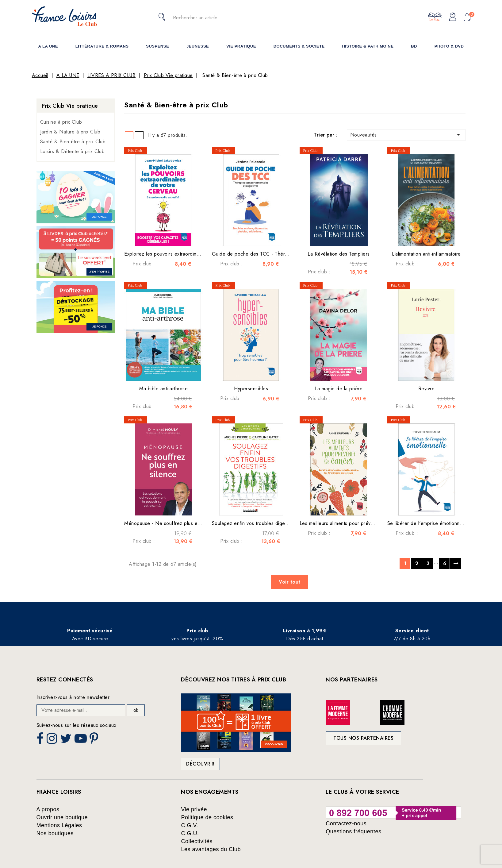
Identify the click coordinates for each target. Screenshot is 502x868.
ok (136, 710)
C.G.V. (189, 825)
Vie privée (194, 809)
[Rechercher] (288, 18)
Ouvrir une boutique (62, 817)
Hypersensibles (251, 389)
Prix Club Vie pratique (70, 106)
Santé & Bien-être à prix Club (73, 142)
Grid (129, 135)
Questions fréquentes (353, 831)
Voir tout (290, 582)
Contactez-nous (346, 824)
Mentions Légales (59, 825)
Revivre (427, 389)
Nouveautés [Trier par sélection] (406, 135)
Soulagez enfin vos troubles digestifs (253, 523)
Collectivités (197, 841)
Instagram (53, 740)
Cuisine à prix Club (61, 122)
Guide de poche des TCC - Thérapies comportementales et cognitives (290, 254)
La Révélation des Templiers (339, 254)
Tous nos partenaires (363, 738)
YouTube (81, 740)
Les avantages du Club (211, 849)
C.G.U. (190, 833)
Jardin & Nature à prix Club (70, 132)
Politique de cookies (207, 817)
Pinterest (95, 740)
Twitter (66, 740)
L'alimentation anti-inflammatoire (426, 254)
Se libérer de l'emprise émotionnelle (427, 523)
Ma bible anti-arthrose (163, 389)
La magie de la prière (339, 389)
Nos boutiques (55, 833)
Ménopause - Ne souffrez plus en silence (171, 523)
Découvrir (200, 764)
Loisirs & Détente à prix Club (73, 151)
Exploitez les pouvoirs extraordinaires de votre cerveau (186, 254)
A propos (48, 809)
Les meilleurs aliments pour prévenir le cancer (351, 523)
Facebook (41, 740)
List (139, 135)
